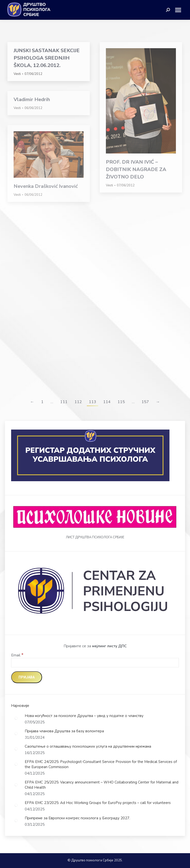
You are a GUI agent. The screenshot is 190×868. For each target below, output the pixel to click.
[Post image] (16, 718)
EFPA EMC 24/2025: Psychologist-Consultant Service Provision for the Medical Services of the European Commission (101, 764)
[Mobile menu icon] (180, 10)
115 (121, 402)
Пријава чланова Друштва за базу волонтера (64, 731)
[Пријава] (27, 677)
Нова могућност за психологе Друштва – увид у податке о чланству (84, 716)
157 (145, 402)
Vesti (17, 74)
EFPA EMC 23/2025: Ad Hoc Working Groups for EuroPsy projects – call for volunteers (98, 803)
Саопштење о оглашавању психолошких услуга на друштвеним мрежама (88, 746)
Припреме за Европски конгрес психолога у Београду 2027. (77, 818)
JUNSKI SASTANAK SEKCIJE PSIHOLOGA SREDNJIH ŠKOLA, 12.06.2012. (47, 58)
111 (64, 402)
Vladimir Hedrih (32, 99)
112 (78, 402)
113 (93, 402)
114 (107, 402)
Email (17, 655)
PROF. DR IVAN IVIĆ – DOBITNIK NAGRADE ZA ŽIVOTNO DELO (136, 169)
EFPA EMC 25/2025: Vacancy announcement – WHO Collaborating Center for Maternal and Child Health (102, 785)
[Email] (95, 663)
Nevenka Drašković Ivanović (46, 186)
